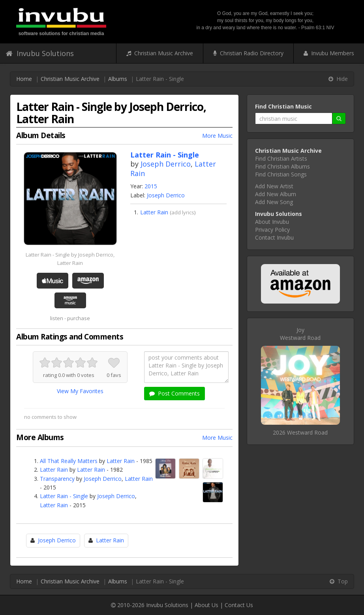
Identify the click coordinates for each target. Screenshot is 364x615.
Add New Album (276, 194)
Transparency (57, 479)
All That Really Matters (69, 461)
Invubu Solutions (40, 53)
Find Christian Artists (281, 158)
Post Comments (174, 393)
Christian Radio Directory (248, 53)
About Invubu (272, 222)
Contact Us (239, 605)
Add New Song (274, 202)
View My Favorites (80, 391)
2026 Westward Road (300, 432)
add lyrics (183, 212)
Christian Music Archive (160, 53)
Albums (118, 79)
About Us (206, 605)
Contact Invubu (274, 237)
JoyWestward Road (300, 334)
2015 (151, 186)
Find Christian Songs (281, 174)
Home (24, 79)
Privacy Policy (272, 230)
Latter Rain (154, 212)
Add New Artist (274, 186)
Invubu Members (329, 53)
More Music (217, 136)
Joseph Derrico (166, 164)
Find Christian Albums (282, 166)
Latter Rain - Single (64, 496)
